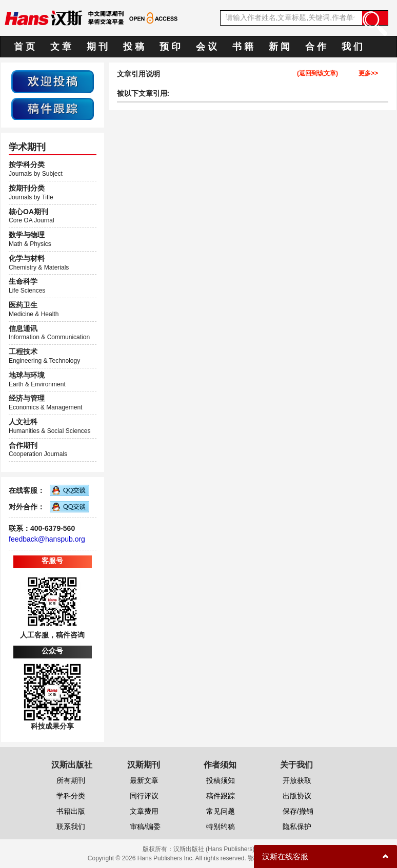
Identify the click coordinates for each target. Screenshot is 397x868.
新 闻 (279, 47)
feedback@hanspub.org (47, 539)
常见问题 (221, 811)
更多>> (368, 74)
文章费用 (144, 811)
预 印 (170, 47)
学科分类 (71, 796)
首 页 (24, 47)
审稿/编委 (145, 826)
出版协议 (297, 796)
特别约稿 (221, 826)
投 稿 (134, 47)
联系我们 (71, 826)
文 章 (61, 47)
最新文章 (144, 780)
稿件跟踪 (221, 796)
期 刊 (97, 47)
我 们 (352, 47)
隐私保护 (297, 826)
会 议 (206, 47)
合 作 (316, 47)
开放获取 (297, 780)
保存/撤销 (298, 811)
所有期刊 (71, 780)
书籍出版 (71, 811)
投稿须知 (221, 780)
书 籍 (243, 47)
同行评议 (144, 796)
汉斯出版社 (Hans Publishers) (214, 849)
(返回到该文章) (317, 74)
